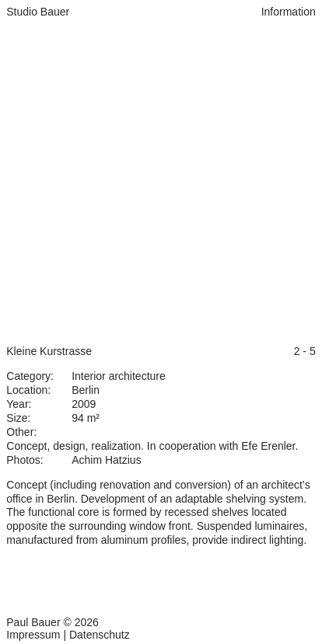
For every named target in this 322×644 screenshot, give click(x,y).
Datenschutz (100, 635)
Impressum (33, 635)
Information (289, 12)
